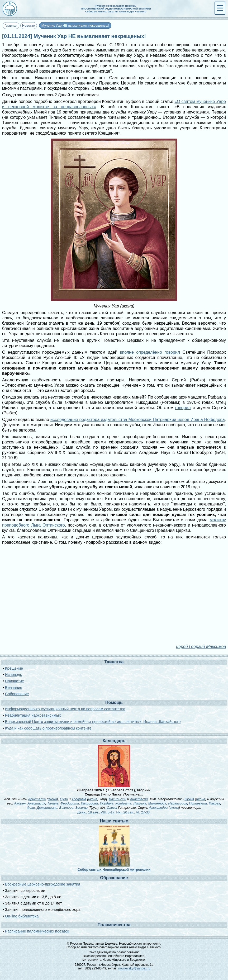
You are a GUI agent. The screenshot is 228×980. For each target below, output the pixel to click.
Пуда (64, 799)
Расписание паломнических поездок (37, 931)
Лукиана (140, 803)
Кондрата (123, 803)
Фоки (31, 808)
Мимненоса (157, 803)
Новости (29, 25)
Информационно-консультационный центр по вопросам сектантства (65, 709)
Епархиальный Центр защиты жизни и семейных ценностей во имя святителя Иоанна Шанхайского (93, 722)
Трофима (79, 799)
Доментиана (47, 808)
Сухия (189, 799)
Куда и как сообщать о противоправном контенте (48, 728)
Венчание (14, 688)
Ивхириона (89, 803)
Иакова (214, 803)
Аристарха (37, 799)
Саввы (112, 808)
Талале (53, 803)
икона (52, 799)
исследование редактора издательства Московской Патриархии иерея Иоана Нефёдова (138, 420)
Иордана (107, 803)
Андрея (20, 803)
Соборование (17, 694)
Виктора (66, 808)
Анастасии (139, 799)
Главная (11, 25)
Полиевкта (198, 803)
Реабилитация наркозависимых (33, 715)
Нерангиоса (178, 803)
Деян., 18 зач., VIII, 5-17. (96, 812)
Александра (158, 808)
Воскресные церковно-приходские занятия (43, 884)
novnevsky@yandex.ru (134, 968)
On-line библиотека (22, 916)
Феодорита (70, 803)
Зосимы (81, 808)
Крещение (14, 668)
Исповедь (13, 675)
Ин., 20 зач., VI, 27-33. (134, 812)
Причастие (15, 681)
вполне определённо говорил (150, 352)
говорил (183, 408)
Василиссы (117, 799)
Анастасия (36, 803)
